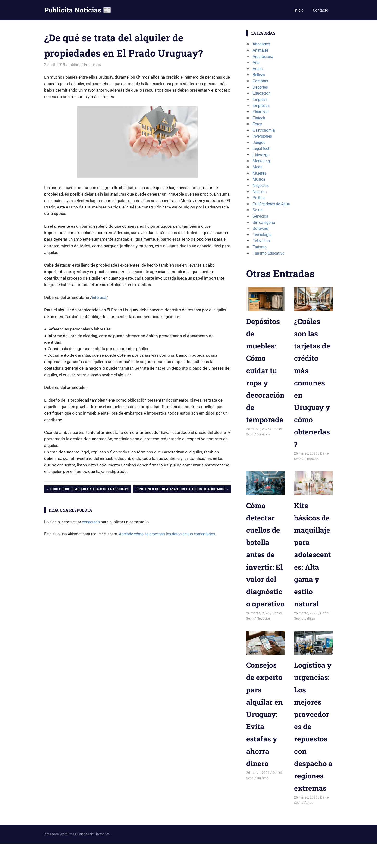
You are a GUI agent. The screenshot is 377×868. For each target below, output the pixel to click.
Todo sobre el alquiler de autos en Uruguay (89, 489)
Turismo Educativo (269, 253)
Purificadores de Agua (271, 204)
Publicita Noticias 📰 (78, 10)
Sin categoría (264, 223)
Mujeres (259, 173)
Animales (261, 50)
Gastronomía (264, 130)
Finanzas (261, 112)
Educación (262, 93)
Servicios (260, 216)
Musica (259, 179)
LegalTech (261, 149)
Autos (258, 69)
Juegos (259, 143)
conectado (91, 522)
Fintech (259, 118)
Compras (260, 81)
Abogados (261, 44)
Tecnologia (262, 235)
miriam (75, 65)
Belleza (259, 75)
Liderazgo (261, 155)
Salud (258, 210)
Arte (256, 63)
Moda (258, 167)
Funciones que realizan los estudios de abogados (180, 489)
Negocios (261, 186)
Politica (259, 198)
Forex (257, 124)
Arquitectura (263, 57)
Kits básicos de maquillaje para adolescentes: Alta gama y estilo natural (313, 554)
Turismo (260, 247)
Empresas (92, 65)
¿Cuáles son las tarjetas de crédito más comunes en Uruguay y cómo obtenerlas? (313, 382)
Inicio (299, 10)
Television (261, 241)
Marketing (261, 161)
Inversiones (262, 136)
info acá (99, 297)
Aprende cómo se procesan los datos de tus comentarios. (167, 534)
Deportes (260, 87)
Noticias (260, 192)
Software (260, 229)
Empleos (260, 100)
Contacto (320, 10)
